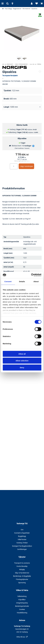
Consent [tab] (8, 281)
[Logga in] (32, 4)
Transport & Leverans (22, 563)
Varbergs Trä (22, 523)
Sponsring (22, 583)
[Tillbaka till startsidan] (22, 4)
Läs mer (5, 84)
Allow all (22, 354)
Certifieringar (22, 549)
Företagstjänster (22, 579)
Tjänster (22, 557)
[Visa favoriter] (37, 4)
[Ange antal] (14, 166)
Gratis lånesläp (22, 566)
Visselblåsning (22, 613)
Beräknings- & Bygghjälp (22, 576)
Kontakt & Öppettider (22, 533)
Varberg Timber (22, 543)
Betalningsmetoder (22, 606)
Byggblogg (22, 536)
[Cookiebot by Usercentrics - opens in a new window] (31, 275)
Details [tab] (22, 281)
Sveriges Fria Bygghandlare (22, 546)
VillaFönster (22, 539)
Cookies (22, 609)
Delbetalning (22, 596)
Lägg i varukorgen (26, 166)
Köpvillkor (22, 600)
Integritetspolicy (22, 603)
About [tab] (36, 281)
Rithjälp (22, 570)
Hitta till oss (21, 637)
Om (22, 530)
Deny (22, 367)
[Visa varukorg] (42, 4)
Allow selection (22, 361)
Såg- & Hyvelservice (22, 573)
